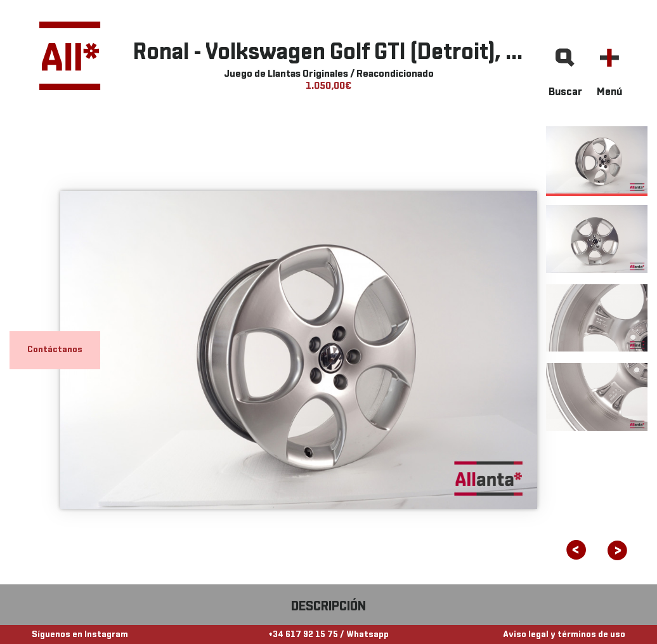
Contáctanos (55, 350)
